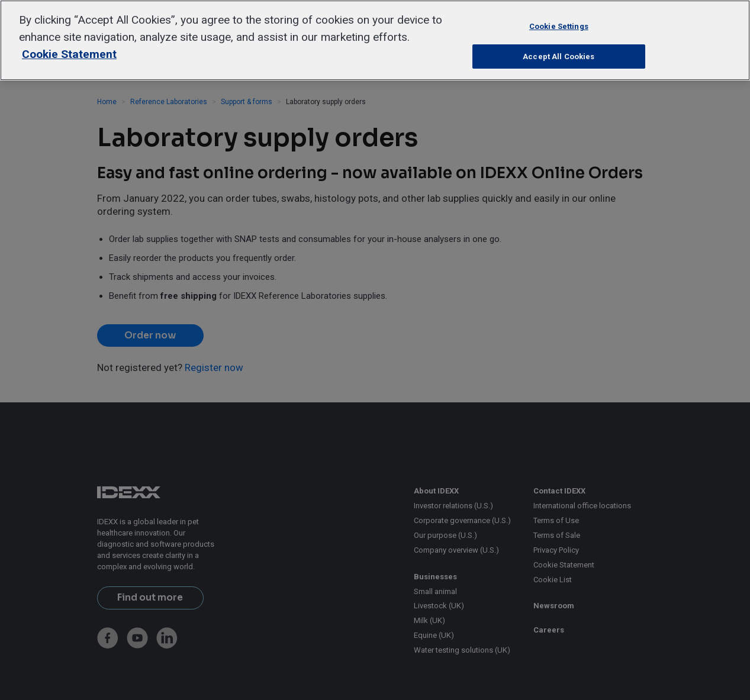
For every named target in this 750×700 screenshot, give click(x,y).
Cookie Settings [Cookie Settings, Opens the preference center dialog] (559, 26)
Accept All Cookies (559, 57)
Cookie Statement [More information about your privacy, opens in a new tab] (69, 54)
